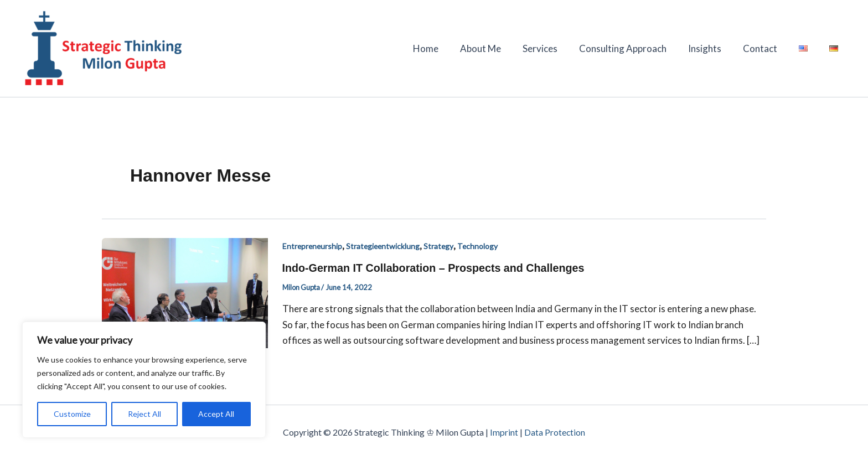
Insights (714, 48)
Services (555, 48)
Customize (72, 414)
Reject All (144, 414)
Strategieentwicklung (385, 246)
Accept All (216, 414)
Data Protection (555, 432)
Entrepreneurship (313, 246)
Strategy (442, 246)
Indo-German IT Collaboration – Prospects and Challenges (436, 268)
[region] (144, 380)
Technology (482, 246)
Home (446, 48)
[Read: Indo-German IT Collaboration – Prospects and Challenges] (185, 291)
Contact (767, 48)
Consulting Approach (635, 48)
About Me (498, 48)
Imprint (504, 432)
